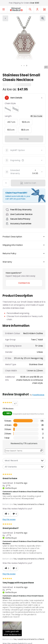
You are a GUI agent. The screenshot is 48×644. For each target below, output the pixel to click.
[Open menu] (4, 9)
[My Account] (37, 9)
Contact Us (24, 283)
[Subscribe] (42, 562)
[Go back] (5, 18)
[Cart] (44, 9)
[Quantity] (6, 183)
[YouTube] (30, 591)
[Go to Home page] (16, 9)
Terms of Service (32, 571)
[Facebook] (14, 591)
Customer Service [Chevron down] (24, 617)
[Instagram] (22, 591)
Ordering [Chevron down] (24, 624)
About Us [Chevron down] (24, 609)
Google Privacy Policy (12, 571)
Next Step (24, 139)
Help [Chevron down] (24, 632)
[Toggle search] (30, 9)
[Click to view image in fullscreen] (43, 18)
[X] (6, 591)
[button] (23, 160)
